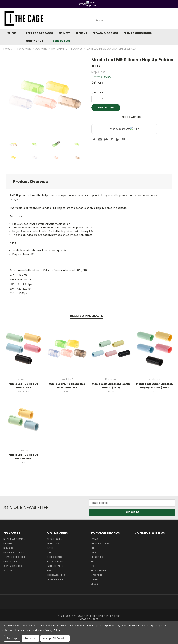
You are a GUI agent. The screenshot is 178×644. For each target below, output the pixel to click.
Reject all (30, 638)
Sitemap (8, 571)
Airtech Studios (100, 543)
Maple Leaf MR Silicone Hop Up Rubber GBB (67, 386)
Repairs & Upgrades (39, 33)
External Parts (55, 562)
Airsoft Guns (55, 539)
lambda (95, 580)
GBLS (94, 552)
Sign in (7, 566)
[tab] (89, 182)
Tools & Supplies (56, 575)
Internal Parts (55, 566)
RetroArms (97, 557)
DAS (49, 552)
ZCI (93, 548)
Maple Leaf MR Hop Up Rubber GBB (23, 457)
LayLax (94, 539)
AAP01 (50, 548)
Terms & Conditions (137, 33)
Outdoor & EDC (56, 580)
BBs (49, 571)
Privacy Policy (52, 630)
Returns (81, 33)
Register (21, 566)
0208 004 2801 (62, 41)
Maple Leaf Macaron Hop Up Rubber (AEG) (111, 386)
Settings (12, 638)
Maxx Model (97, 575)
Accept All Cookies (55, 638)
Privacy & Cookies (105, 33)
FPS (93, 566)
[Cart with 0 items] (175, 19)
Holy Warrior (99, 571)
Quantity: (97, 93)
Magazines (53, 543)
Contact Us (35, 41)
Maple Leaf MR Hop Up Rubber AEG (23, 386)
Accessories (54, 557)
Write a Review (102, 77)
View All (95, 584)
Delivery (64, 33)
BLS (93, 562)
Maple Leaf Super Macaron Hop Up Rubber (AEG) (154, 386)
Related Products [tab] (86, 316)
